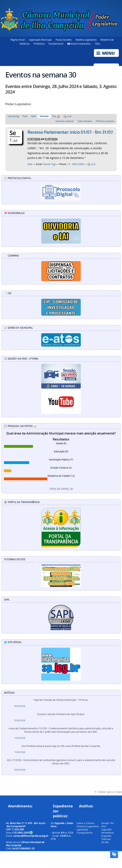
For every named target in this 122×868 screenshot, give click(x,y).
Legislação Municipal (40, 40)
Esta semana (85, 121)
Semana (44, 116)
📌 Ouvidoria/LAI (14, 213)
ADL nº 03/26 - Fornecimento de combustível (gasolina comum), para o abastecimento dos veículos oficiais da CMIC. (61, 762)
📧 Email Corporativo (79, 44)
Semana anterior (65, 121)
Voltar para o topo (110, 792)
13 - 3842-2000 (76, 164)
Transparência (84, 833)
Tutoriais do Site (106, 840)
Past (25, 116)
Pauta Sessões (64, 40)
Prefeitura (39, 44)
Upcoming (13, 116)
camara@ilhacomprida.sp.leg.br (31, 836)
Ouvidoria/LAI (56, 44)
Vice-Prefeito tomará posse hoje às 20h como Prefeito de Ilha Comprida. (61, 746)
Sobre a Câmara (85, 823)
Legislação (82, 829)
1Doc (97, 44)
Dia (54, 116)
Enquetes (106, 836)
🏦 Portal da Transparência (22, 502)
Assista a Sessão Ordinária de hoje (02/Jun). (61, 714)
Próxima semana (105, 121)
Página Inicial (18, 40)
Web (30, 164)
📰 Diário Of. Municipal (18, 328)
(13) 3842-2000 (23, 833)
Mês (34, 116)
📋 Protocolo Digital (18, 178)
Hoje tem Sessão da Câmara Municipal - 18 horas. (61, 700)
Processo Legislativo (88, 826)
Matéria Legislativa (86, 40)
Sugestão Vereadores (107, 831)
